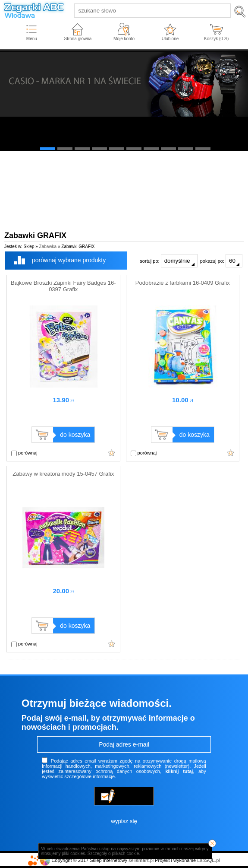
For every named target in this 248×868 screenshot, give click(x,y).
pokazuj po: (221, 261)
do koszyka (75, 435)
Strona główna (78, 39)
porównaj (24, 453)
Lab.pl (209, 860)
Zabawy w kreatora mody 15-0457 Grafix (63, 474)
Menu (32, 39)
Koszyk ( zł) (216, 39)
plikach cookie (125, 854)
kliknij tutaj (179, 771)
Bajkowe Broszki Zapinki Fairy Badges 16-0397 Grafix (63, 286)
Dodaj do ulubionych (112, 453)
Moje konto (124, 39)
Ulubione (170, 39)
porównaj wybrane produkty (69, 260)
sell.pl (141, 860)
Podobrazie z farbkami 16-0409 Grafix (183, 283)
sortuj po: (168, 261)
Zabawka (48, 246)
